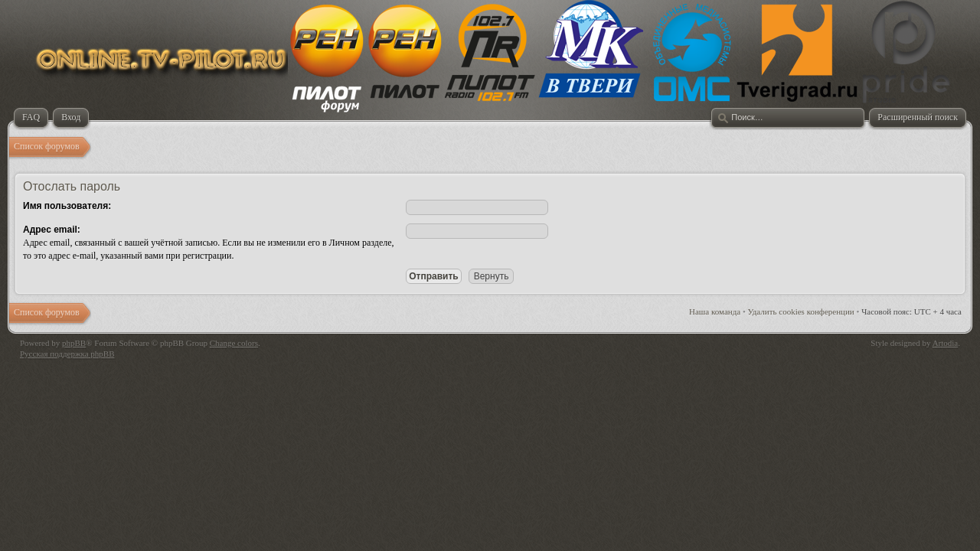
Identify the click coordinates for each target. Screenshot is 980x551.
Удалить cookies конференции (801, 311)
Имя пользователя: (67, 206)
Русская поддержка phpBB (67, 354)
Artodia (946, 343)
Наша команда (715, 311)
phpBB (74, 343)
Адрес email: (52, 230)
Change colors (234, 343)
